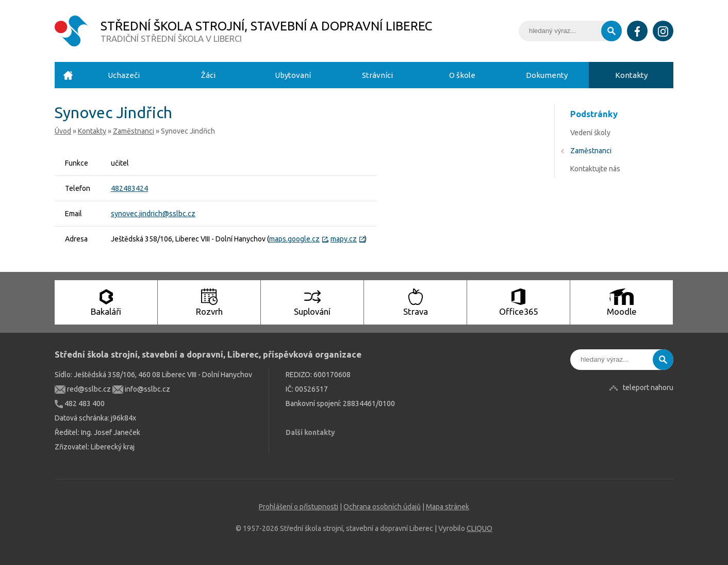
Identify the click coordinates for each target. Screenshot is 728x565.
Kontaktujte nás (595, 169)
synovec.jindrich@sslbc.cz (153, 214)
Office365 (518, 302)
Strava (416, 302)
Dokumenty (547, 75)
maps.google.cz (298, 239)
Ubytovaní (293, 75)
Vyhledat (611, 31)
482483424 (129, 188)
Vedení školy (590, 133)
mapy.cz (348, 239)
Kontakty (631, 75)
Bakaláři (106, 302)
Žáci (208, 75)
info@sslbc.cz (141, 389)
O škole (462, 75)
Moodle (622, 302)
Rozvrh (209, 302)
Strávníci (377, 75)
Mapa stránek (448, 507)
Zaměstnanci (134, 131)
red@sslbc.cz (83, 389)
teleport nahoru (648, 388)
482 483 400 (80, 403)
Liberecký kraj (113, 447)
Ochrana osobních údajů (382, 507)
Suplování (312, 302)
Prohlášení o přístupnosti (299, 507)
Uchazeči (124, 75)
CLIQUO (479, 528)
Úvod (68, 75)
